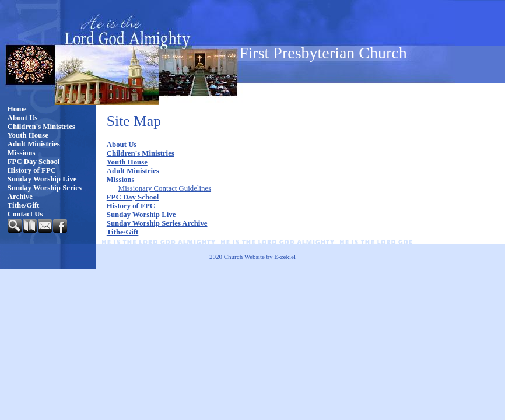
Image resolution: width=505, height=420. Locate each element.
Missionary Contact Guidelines (165, 188)
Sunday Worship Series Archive (45, 192)
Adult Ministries (34, 144)
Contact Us (25, 214)
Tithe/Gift (24, 205)
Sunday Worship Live (42, 179)
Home (17, 109)
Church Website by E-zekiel (260, 257)
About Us (23, 118)
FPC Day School (34, 162)
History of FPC (32, 170)
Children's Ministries (41, 127)
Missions (22, 153)
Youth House (28, 135)
